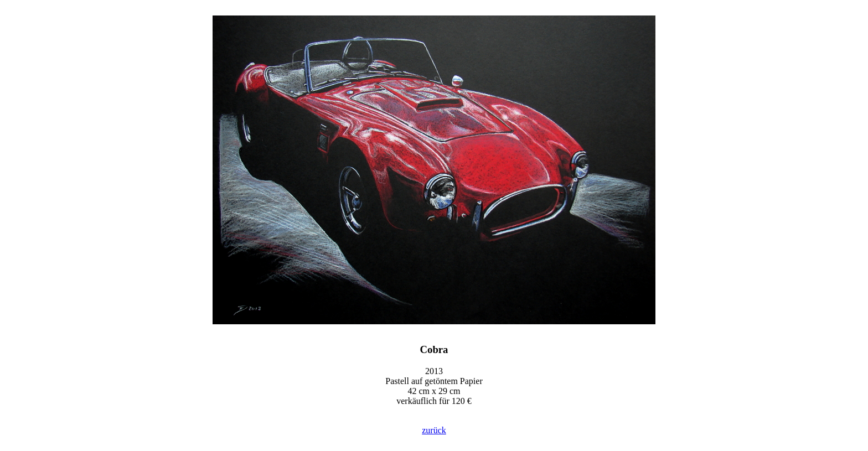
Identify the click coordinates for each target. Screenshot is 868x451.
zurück (434, 430)
